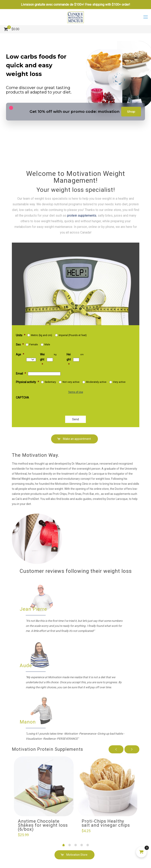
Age (20, 354)
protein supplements (35, 208)
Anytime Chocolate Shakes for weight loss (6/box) (43, 825)
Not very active (71, 382)
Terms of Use (76, 392)
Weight (42, 359)
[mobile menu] (146, 17)
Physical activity (27, 382)
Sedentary (50, 382)
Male (47, 345)
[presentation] (62, 404)
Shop (131, 112)
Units (21, 335)
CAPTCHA (22, 398)
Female (34, 345)
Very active (119, 382)
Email (21, 374)
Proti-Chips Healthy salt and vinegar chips (106, 823)
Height (69, 359)
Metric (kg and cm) (42, 335)
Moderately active (96, 382)
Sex (20, 345)
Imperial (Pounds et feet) (73, 335)
